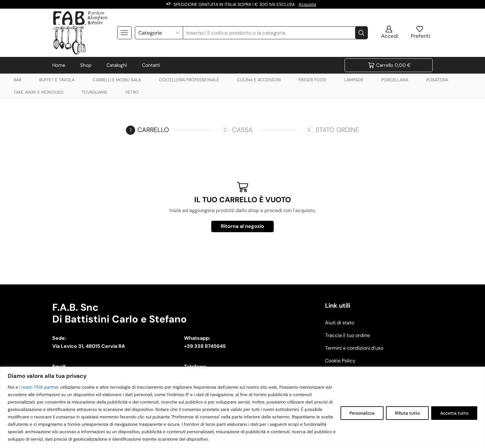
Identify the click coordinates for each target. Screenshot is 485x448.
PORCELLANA (395, 80)
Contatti (151, 65)
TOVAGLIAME (94, 92)
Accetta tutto (454, 413)
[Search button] (361, 33)
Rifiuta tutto (407, 413)
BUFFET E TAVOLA (57, 80)
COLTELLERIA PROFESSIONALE (189, 80)
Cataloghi (117, 65)
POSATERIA (437, 80)
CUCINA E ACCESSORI (259, 80)
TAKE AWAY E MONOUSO (39, 92)
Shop (86, 65)
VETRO (132, 92)
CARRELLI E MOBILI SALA (117, 80)
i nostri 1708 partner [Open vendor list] (39, 387)
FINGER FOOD (312, 80)
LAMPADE (354, 80)
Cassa (242, 130)
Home (59, 65)
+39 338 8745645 (205, 346)
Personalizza (362, 413)
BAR (17, 80)
